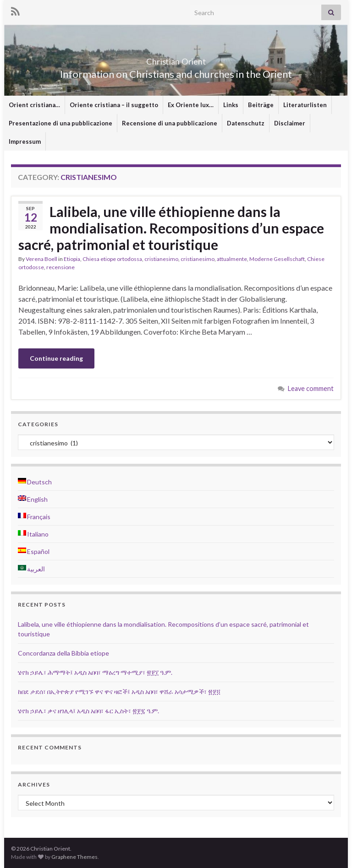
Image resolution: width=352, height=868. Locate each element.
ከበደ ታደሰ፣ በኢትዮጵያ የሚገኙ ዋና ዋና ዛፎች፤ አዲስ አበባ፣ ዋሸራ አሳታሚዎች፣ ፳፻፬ (119, 692)
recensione (60, 267)
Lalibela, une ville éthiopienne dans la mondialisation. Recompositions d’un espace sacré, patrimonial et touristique (171, 228)
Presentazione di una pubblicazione (60, 123)
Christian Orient (176, 59)
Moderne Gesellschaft (277, 259)
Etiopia (72, 259)
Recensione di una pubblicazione (170, 123)
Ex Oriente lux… (191, 105)
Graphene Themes (74, 857)
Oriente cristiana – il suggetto (114, 105)
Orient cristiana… (34, 105)
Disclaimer (290, 123)
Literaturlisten (305, 105)
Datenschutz (246, 123)
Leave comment (311, 388)
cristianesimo (161, 259)
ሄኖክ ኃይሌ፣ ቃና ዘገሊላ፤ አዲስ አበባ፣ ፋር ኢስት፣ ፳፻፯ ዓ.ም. (88, 711)
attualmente (232, 259)
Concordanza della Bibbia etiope (63, 653)
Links (231, 105)
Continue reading (56, 358)
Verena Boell (41, 259)
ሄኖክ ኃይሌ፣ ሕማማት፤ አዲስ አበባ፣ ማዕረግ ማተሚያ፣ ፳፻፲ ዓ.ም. (95, 672)
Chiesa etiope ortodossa (112, 259)
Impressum (25, 141)
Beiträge (261, 105)
